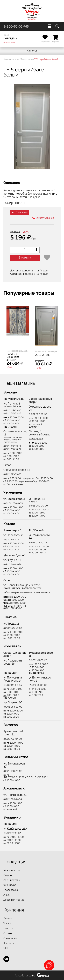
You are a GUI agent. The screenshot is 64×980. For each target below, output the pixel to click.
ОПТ (6, 948)
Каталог (32, 51)
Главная (7, 59)
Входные (8, 875)
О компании (10, 938)
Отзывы (8, 933)
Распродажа (27, 59)
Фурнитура (10, 885)
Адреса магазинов (9, 42)
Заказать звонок (45, 218)
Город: (6, 35)
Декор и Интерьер (14, 900)
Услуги (7, 923)
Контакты (9, 943)
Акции (7, 895)
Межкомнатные (12, 870)
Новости (8, 928)
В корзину (25, 258)
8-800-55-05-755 (16, 26)
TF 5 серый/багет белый (46, 59)
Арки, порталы (12, 880)
